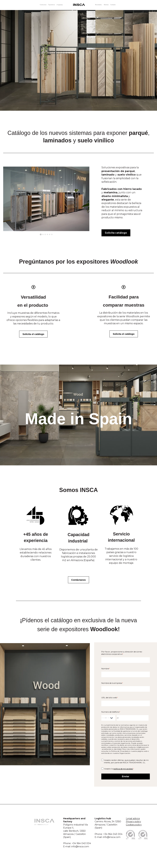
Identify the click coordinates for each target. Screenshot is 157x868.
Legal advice (133, 818)
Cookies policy (134, 825)
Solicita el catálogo (33, 334)
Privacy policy (133, 821)
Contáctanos (79, 580)
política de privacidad (123, 769)
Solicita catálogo (116, 233)
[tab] (41, 235)
